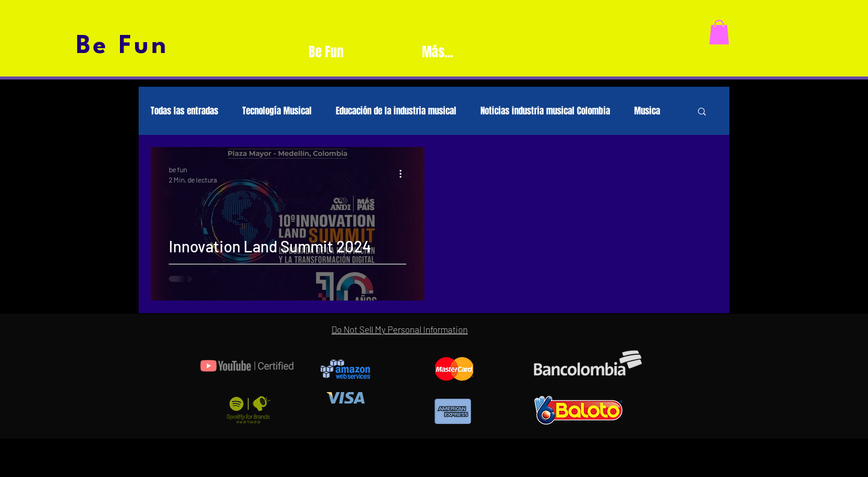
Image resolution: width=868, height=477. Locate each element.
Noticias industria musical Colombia (545, 111)
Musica (647, 111)
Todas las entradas (184, 111)
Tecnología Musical (277, 111)
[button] (719, 32)
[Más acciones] (404, 173)
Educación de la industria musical (396, 111)
